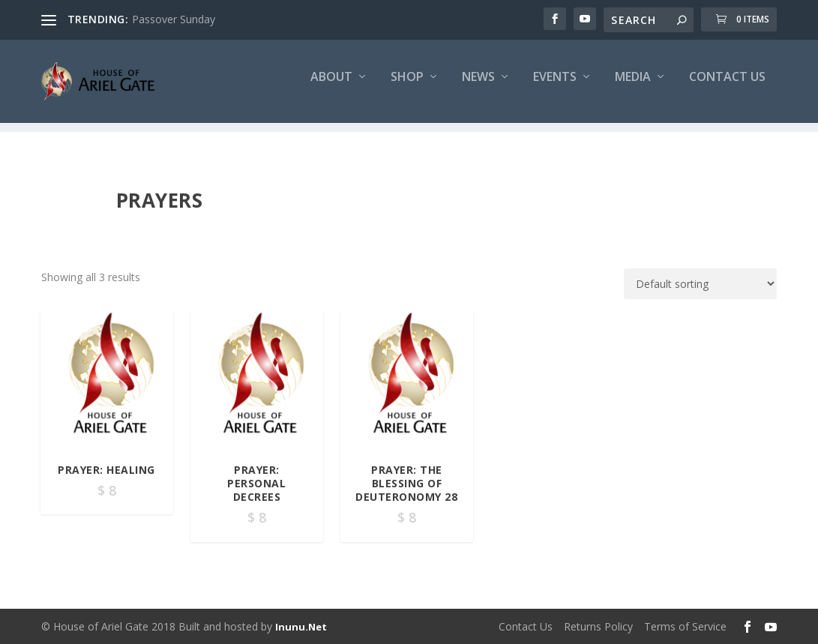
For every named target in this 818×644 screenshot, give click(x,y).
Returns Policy (598, 626)
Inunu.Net (301, 627)
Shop (407, 87)
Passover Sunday (174, 19)
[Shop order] (700, 285)
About (331, 87)
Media (633, 87)
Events (555, 87)
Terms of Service (685, 626)
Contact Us (727, 87)
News (478, 87)
